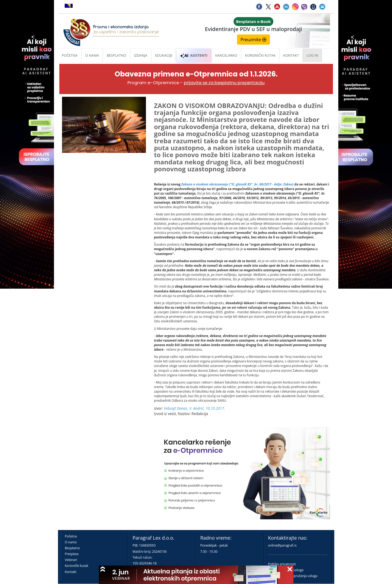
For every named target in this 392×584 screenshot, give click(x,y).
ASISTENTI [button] (194, 55)
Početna (70, 55)
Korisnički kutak (77, 566)
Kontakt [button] (291, 55)
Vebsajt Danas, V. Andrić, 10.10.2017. (194, 408)
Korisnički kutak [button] (260, 55)
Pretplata (72, 554)
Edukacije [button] (164, 55)
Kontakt (71, 572)
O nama (92, 55)
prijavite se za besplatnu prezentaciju (224, 83)
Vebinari (71, 560)
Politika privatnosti (282, 564)
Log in (312, 55)
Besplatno (116, 55)
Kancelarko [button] (226, 55)
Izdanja (141, 55)
